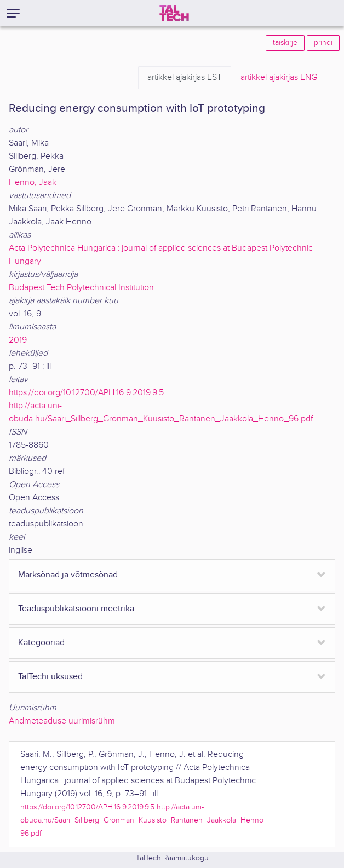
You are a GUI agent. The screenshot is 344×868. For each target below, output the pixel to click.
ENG (279, 78)
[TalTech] (174, 13)
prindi (323, 43)
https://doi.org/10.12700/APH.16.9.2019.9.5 (86, 393)
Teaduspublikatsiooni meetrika (76, 609)
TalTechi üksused (50, 677)
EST (185, 78)
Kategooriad (41, 643)
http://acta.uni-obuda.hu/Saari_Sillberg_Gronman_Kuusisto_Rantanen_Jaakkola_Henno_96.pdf (144, 820)
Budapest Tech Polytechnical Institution (81, 288)
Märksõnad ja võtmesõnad (68, 575)
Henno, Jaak (33, 183)
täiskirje (285, 43)
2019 (18, 340)
